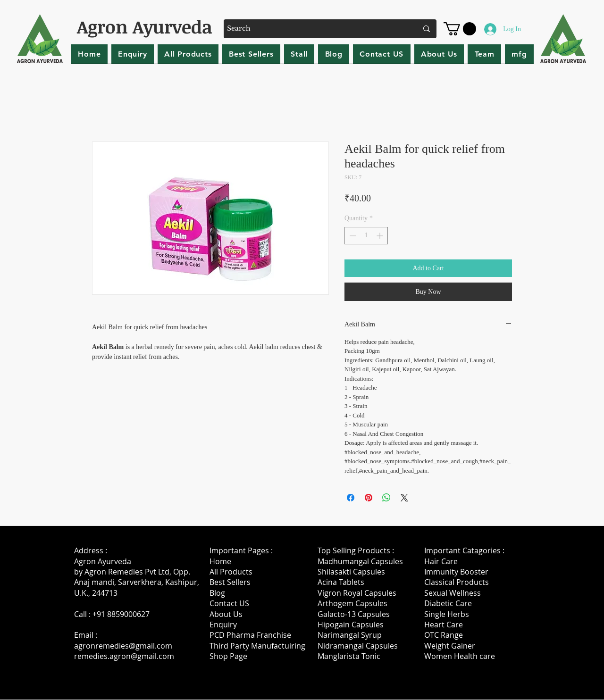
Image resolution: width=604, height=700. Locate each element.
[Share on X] (404, 498)
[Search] (315, 29)
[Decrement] (352, 236)
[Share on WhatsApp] (386, 498)
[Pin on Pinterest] (369, 498)
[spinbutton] (366, 236)
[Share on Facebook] (351, 498)
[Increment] (381, 236)
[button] (460, 29)
